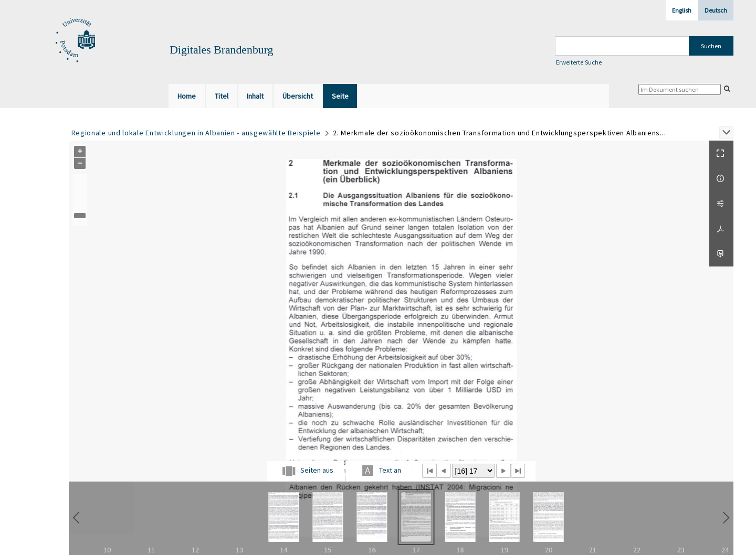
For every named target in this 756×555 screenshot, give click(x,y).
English (682, 10)
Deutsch (716, 10)
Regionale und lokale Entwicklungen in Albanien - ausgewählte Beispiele (196, 133)
